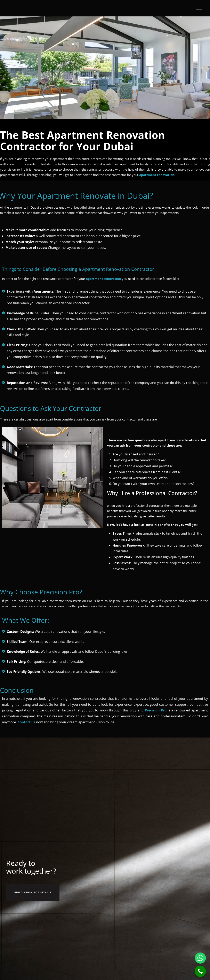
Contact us (26, 722)
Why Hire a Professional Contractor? (145, 493)
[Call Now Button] (200, 971)
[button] (198, 8)
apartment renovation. (157, 175)
